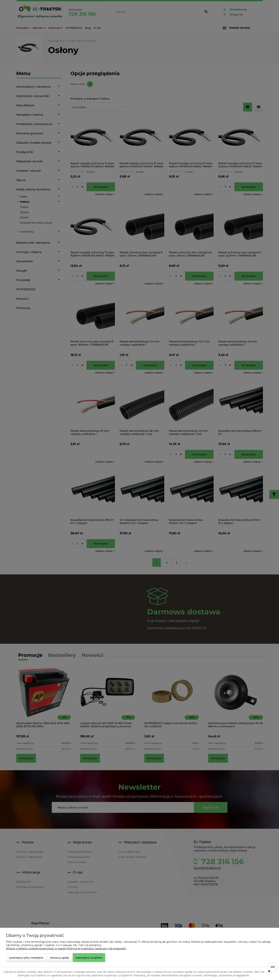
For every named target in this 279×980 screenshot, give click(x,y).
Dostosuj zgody (60, 958)
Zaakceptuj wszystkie (89, 958)
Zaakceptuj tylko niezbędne (26, 958)
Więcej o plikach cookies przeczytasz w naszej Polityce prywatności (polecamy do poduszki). (66, 948)
